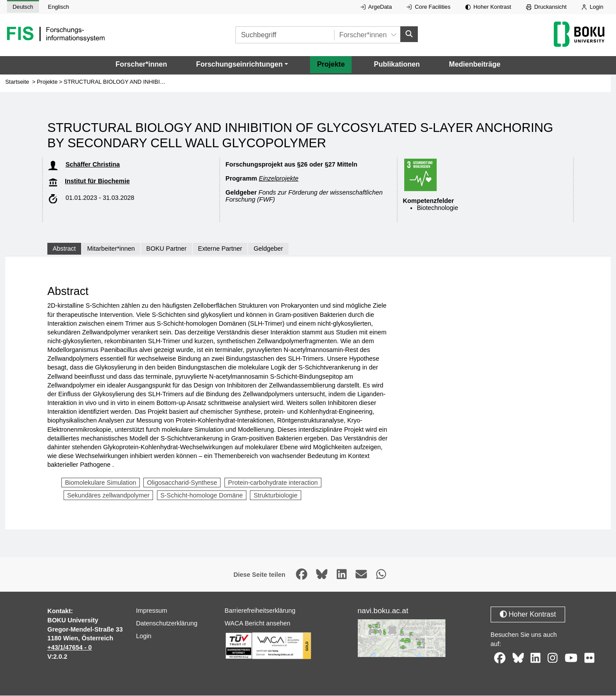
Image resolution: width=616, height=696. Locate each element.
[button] (242, 65)
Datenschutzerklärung (167, 624)
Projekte (331, 65)
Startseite (17, 82)
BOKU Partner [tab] (167, 249)
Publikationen (397, 65)
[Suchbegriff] (285, 35)
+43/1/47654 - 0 (69, 648)
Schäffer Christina (93, 165)
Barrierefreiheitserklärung (260, 611)
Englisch (58, 7)
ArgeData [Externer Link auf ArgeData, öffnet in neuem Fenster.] (376, 7)
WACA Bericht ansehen (257, 624)
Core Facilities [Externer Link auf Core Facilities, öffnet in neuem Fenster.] (428, 7)
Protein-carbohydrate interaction (273, 483)
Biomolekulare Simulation (100, 483)
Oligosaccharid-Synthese (182, 483)
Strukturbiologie (275, 496)
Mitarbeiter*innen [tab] (111, 249)
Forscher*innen (141, 65)
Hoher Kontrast (488, 7)
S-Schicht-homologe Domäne (202, 496)
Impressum (151, 611)
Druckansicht (547, 7)
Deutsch (23, 7)
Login (592, 7)
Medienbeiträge (475, 65)
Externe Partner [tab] (220, 249)
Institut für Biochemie (97, 181)
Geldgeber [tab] (268, 249)
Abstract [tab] (64, 249)
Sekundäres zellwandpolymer (108, 496)
